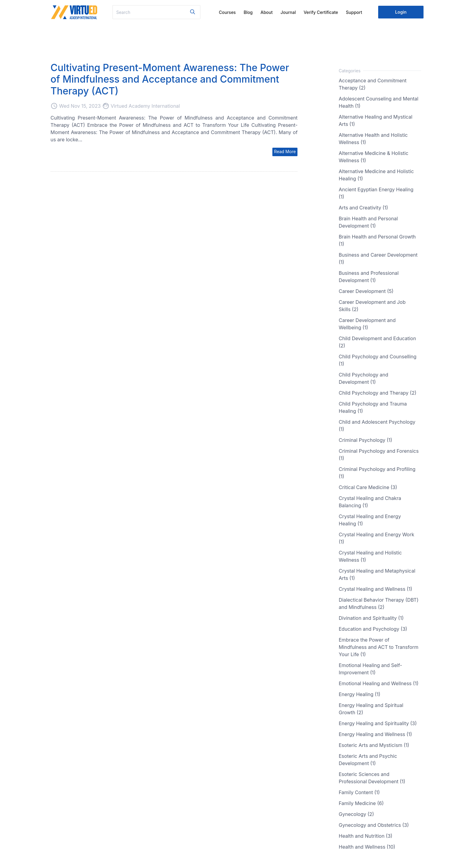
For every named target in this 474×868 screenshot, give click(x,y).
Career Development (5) (366, 291)
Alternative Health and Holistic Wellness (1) (373, 139)
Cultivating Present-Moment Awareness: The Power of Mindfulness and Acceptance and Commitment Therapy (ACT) (170, 79)
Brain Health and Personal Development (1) (368, 222)
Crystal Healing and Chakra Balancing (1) (370, 502)
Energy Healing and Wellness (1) (375, 734)
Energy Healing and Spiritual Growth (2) (371, 709)
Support (354, 12)
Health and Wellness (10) (367, 847)
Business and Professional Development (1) (369, 277)
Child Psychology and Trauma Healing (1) (373, 407)
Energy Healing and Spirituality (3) (378, 723)
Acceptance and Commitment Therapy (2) (373, 84)
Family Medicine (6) (361, 803)
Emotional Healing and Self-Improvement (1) (371, 669)
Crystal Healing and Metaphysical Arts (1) (377, 574)
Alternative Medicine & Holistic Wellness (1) (374, 157)
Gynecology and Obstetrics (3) (374, 825)
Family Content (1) (359, 792)
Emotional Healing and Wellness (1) (379, 683)
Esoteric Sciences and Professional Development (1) (372, 778)
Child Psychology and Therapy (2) (378, 393)
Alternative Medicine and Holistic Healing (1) (376, 175)
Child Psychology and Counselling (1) (378, 360)
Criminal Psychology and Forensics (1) (379, 455)
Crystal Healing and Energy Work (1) (377, 538)
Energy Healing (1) (360, 694)
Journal (288, 12)
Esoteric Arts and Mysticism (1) (374, 745)
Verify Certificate (321, 12)
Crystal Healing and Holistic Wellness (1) (370, 556)
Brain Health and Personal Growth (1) (377, 240)
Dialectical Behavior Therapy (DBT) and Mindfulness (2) (379, 603)
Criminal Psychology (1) (366, 440)
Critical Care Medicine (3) (368, 487)
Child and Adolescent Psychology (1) (377, 426)
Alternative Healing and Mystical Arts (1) (376, 120)
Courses (227, 12)
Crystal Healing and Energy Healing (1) (370, 520)
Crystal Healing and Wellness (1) (376, 589)
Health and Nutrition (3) (366, 836)
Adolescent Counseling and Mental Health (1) (379, 102)
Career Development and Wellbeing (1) (367, 324)
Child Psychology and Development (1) (364, 378)
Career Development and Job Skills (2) (372, 306)
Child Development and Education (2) (378, 342)
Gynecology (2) (357, 814)
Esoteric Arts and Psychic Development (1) (368, 760)
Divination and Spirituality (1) (371, 618)
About (267, 12)
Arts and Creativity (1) (364, 208)
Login (401, 12)
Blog (248, 12)
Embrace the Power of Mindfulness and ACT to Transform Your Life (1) (379, 647)
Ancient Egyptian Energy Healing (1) (376, 193)
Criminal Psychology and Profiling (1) (377, 473)
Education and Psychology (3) (373, 629)
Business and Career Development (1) (378, 258)
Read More (285, 151)
